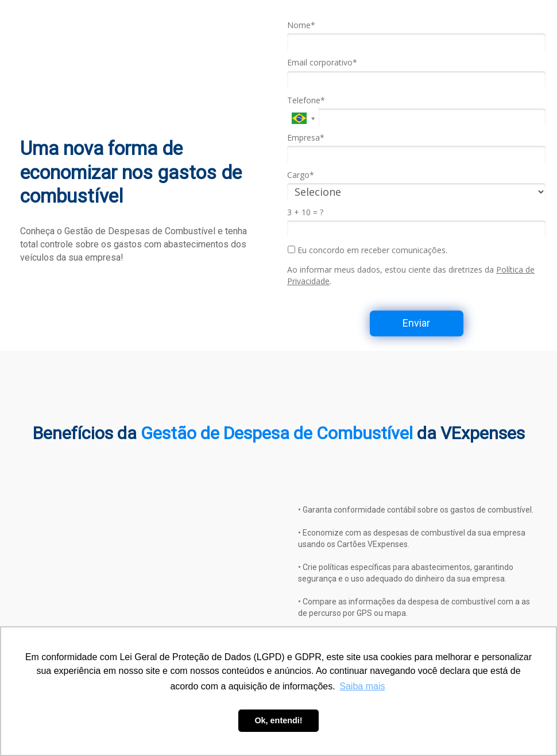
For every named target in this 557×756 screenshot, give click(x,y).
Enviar (416, 323)
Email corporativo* (322, 63)
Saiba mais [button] (362, 686)
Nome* (301, 25)
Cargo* (301, 175)
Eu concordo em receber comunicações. (368, 250)
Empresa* (306, 138)
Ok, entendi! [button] (278, 720)
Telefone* (306, 100)
